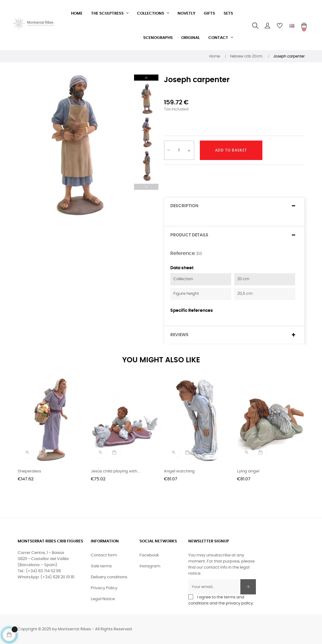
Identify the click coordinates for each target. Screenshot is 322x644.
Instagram (150, 566)
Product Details (189, 235)
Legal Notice (103, 599)
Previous (146, 187)
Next (146, 78)
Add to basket (231, 150)
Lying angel (248, 471)
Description (184, 206)
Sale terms (101, 566)
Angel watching (179, 471)
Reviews (179, 335)
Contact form (104, 555)
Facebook (149, 555)
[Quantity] (179, 150)
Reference (183, 253)
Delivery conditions (109, 577)
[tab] (234, 206)
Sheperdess (29, 471)
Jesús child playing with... (115, 471)
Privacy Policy (104, 588)
